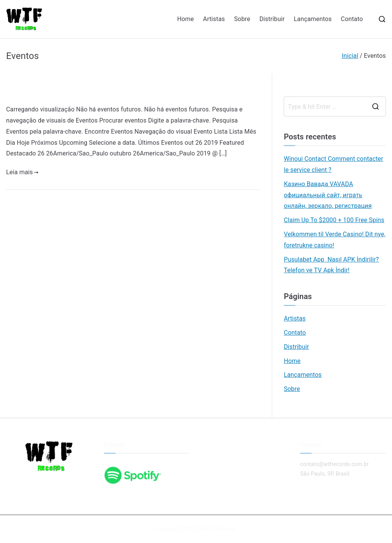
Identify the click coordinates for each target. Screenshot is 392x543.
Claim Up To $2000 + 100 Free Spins (334, 220)
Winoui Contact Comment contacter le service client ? (333, 164)
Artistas (214, 19)
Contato (352, 19)
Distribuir (272, 19)
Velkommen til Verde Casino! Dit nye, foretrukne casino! (334, 240)
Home (186, 19)
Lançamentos (313, 19)
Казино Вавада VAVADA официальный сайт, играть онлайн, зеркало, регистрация (327, 195)
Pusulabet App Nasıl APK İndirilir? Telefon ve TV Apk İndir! (331, 265)
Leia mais (22, 172)
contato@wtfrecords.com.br (334, 464)
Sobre (242, 19)
